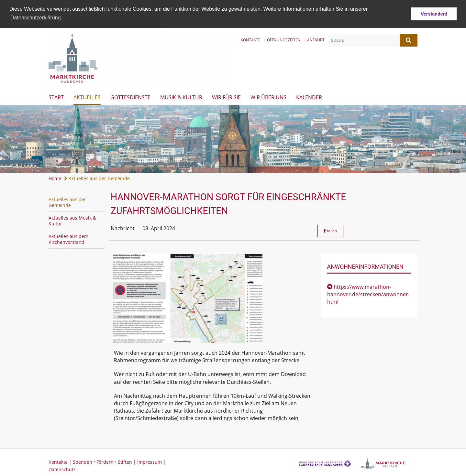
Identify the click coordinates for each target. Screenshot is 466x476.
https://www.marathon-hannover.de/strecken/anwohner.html (368, 294)
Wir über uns (268, 97)
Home (55, 178)
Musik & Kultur (181, 97)
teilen (330, 230)
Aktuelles (87, 97)
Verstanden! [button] (434, 14)
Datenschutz (62, 469)
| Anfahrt (314, 39)
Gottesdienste (130, 97)
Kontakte (251, 39)
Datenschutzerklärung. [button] (36, 18)
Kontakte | (61, 461)
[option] (233, 139)
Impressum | (151, 461)
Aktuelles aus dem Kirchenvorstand (68, 239)
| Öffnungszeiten (282, 39)
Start (56, 97)
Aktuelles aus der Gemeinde (97, 178)
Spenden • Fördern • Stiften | (105, 461)
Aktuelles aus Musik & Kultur (72, 220)
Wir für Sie (226, 97)
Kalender (309, 97)
